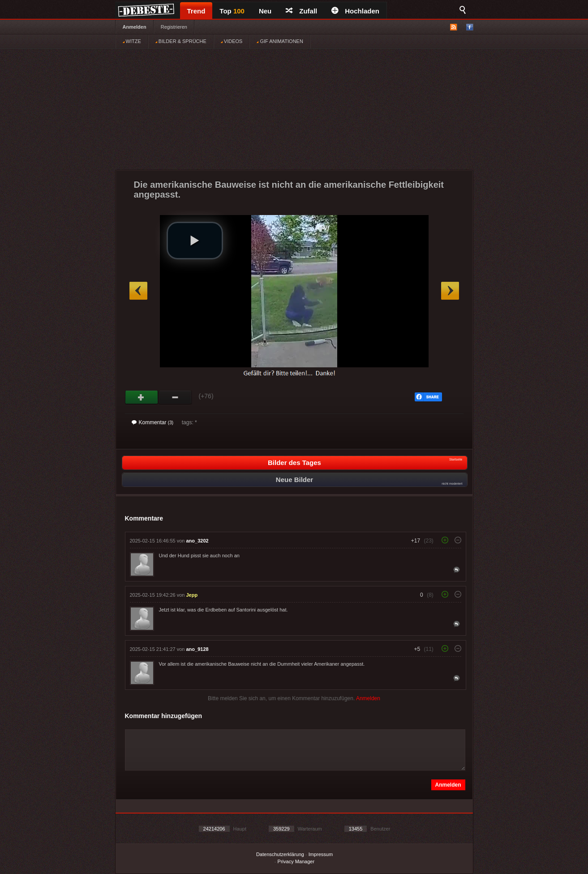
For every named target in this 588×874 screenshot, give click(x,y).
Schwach (175, 397)
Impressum (321, 854)
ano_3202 (197, 541)
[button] (195, 241)
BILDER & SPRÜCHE (181, 41)
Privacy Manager (296, 861)
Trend (196, 11)
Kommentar (153, 422)
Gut (142, 397)
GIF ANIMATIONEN (280, 41)
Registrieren (174, 27)
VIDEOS (232, 41)
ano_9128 (197, 649)
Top (232, 11)
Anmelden (135, 27)
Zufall (301, 11)
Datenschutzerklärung (280, 854)
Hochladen (355, 11)
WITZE (132, 41)
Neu (265, 11)
